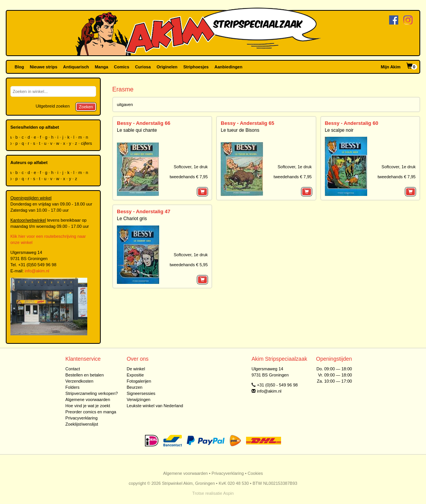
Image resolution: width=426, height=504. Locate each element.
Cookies (255, 473)
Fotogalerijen (139, 381)
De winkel (136, 369)
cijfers (87, 143)
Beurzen (134, 387)
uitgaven (125, 104)
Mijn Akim (391, 67)
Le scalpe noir (339, 130)
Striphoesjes (196, 67)
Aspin (228, 493)
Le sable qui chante (137, 130)
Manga (101, 67)
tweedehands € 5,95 (189, 265)
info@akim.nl (37, 271)
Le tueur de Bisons (240, 130)
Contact (73, 369)
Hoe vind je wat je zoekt (88, 406)
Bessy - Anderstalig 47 (144, 211)
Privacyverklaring (82, 418)
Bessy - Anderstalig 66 (144, 123)
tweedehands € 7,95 (189, 177)
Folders (72, 387)
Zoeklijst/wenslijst (82, 424)
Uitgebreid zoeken (53, 106)
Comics (121, 67)
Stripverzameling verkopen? (92, 393)
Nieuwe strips (44, 67)
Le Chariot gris (132, 219)
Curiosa (143, 67)
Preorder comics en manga (91, 412)
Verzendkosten (79, 381)
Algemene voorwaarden (88, 400)
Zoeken (86, 107)
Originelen (167, 67)
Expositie (135, 375)
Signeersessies (141, 393)
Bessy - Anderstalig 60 (352, 123)
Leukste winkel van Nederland (155, 406)
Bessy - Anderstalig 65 (247, 123)
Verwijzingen (138, 400)
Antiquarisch (76, 67)
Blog (19, 67)
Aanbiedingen (229, 67)
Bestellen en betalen (85, 375)
